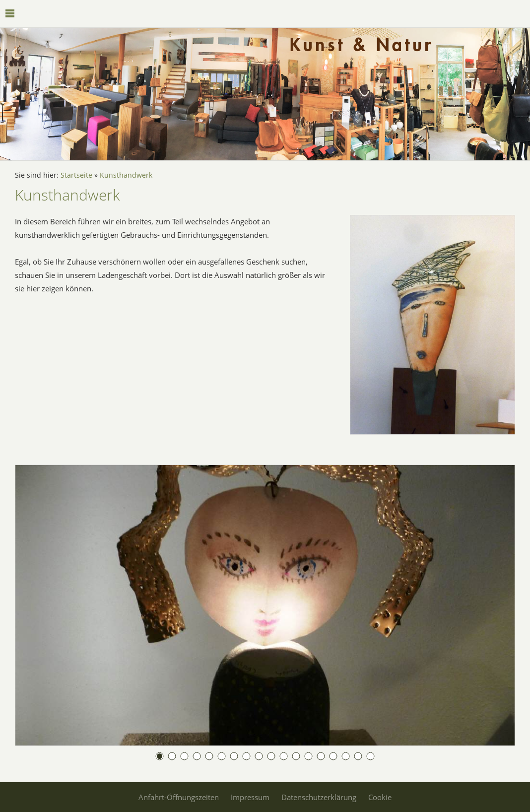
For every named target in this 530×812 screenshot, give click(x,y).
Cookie (380, 797)
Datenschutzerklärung (319, 797)
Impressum (250, 797)
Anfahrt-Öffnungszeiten (179, 797)
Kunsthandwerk (126, 175)
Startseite (76, 175)
